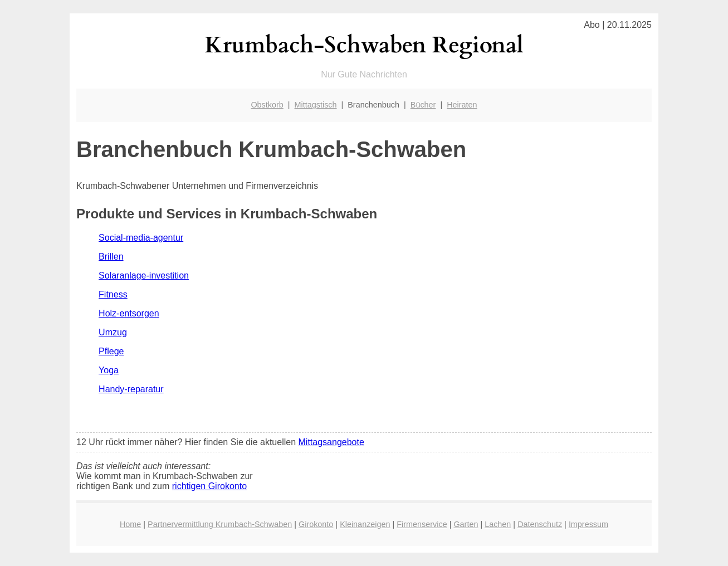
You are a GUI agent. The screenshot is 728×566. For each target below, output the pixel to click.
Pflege (111, 351)
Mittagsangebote (331, 442)
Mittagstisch (316, 105)
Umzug (113, 332)
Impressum (588, 524)
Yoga (109, 370)
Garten (466, 524)
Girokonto (316, 524)
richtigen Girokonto (209, 486)
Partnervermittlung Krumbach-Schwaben (220, 524)
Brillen (111, 257)
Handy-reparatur (131, 389)
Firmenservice (422, 524)
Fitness (113, 294)
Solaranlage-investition (144, 275)
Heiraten (462, 105)
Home (130, 524)
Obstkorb (267, 105)
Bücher (423, 105)
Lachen (498, 524)
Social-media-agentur (141, 238)
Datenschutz (540, 524)
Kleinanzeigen (365, 524)
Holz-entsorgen (129, 313)
